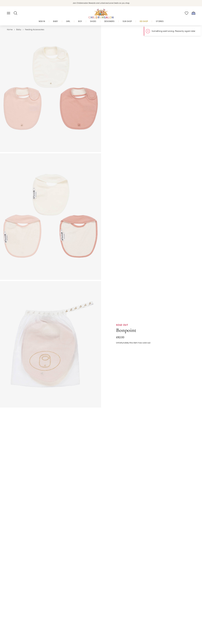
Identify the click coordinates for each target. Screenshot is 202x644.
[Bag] (193, 13)
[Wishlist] (187, 13)
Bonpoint (126, 330)
